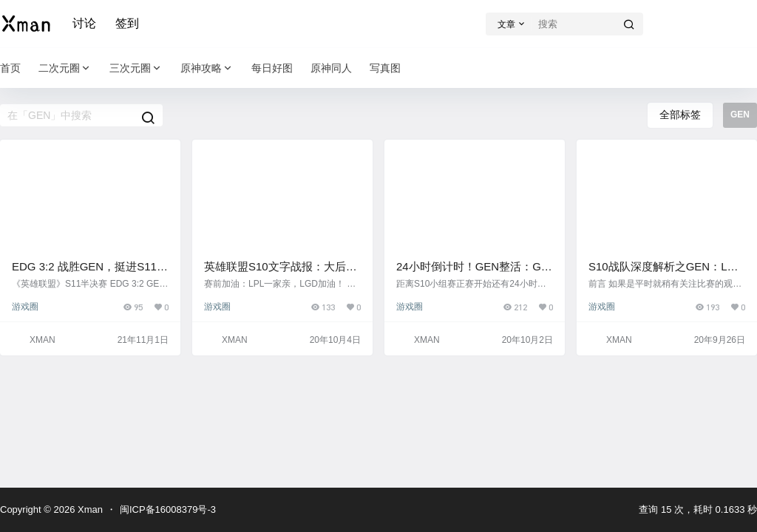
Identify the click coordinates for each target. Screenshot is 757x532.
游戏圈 (25, 307)
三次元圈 (136, 68)
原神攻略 (207, 68)
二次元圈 (65, 68)
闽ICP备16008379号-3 (168, 509)
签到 (127, 23)
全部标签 (680, 115)
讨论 (84, 23)
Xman (89, 509)
